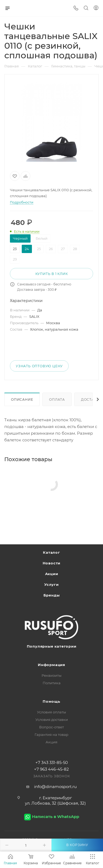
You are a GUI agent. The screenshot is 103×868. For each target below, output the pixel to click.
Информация (51, 665)
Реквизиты (51, 675)
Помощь (51, 701)
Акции (52, 574)
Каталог (51, 552)
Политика (52, 683)
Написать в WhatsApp (56, 817)
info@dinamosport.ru (55, 787)
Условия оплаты (51, 712)
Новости (52, 563)
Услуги (51, 584)
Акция (51, 742)
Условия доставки (52, 720)
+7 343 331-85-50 (52, 762)
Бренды (52, 595)
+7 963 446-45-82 (51, 769)
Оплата (57, 399)
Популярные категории (52, 646)
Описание (22, 399)
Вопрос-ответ (51, 727)
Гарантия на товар (51, 735)
